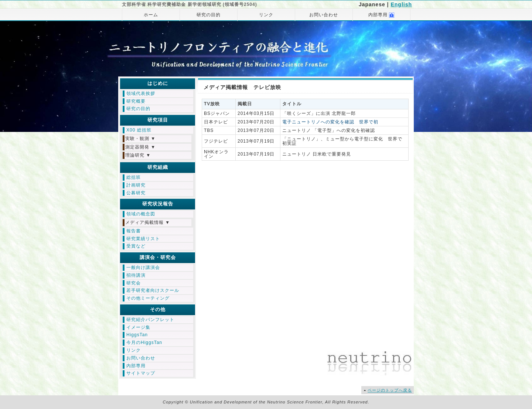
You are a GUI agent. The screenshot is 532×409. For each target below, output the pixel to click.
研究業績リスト (143, 239)
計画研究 (136, 185)
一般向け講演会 (143, 267)
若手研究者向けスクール (153, 290)
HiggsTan (137, 335)
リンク (266, 15)
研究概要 (136, 101)
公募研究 (136, 193)
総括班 (134, 177)
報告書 (134, 231)
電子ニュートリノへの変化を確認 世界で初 (330, 122)
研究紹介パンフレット (150, 320)
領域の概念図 (141, 214)
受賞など (136, 246)
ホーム (151, 15)
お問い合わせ (324, 15)
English (401, 4)
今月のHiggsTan (144, 342)
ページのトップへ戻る (390, 390)
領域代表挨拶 (141, 93)
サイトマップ (141, 373)
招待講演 (136, 275)
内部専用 (381, 15)
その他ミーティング (148, 298)
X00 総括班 (139, 130)
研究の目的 (209, 15)
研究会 (134, 283)
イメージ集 (138, 327)
